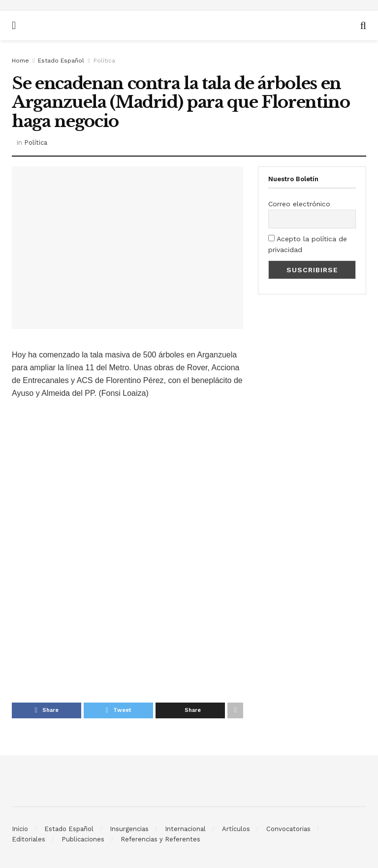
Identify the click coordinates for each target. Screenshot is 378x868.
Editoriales (29, 839)
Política (104, 61)
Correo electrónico (299, 204)
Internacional (185, 829)
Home (20, 61)
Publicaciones (83, 839)
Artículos (236, 829)
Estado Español (61, 61)
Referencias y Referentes (160, 839)
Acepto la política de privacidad (308, 244)
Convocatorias (288, 829)
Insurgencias (129, 829)
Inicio (20, 829)
